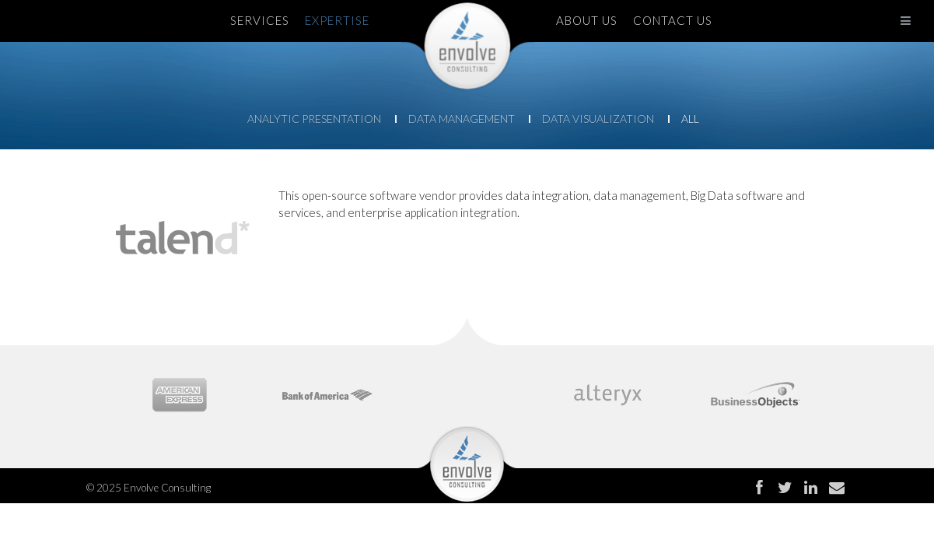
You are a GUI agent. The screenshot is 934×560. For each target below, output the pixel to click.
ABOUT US (587, 20)
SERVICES (260, 20)
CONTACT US (673, 20)
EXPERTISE (337, 20)
